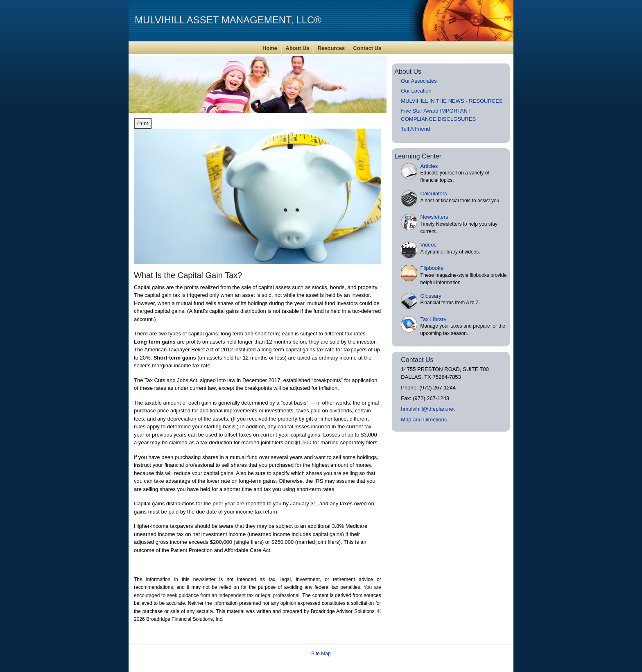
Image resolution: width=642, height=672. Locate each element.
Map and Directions (424, 420)
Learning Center (418, 156)
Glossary (431, 296)
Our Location (416, 91)
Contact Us (367, 48)
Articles (429, 166)
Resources (331, 48)
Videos (429, 245)
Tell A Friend (415, 129)
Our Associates (419, 81)
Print (143, 123)
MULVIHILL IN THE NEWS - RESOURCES (452, 101)
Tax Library (434, 319)
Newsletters (434, 217)
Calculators (434, 193)
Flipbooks (432, 268)
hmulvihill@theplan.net (428, 409)
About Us (298, 48)
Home (270, 48)
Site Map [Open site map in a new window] (321, 654)
